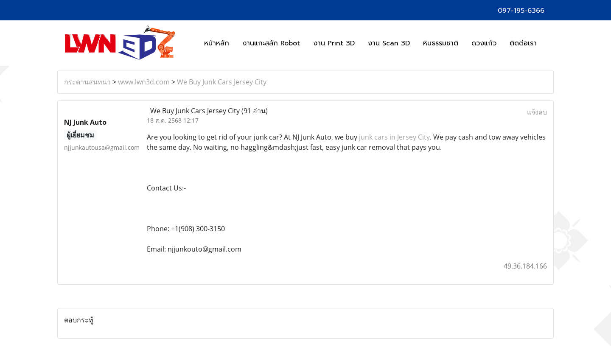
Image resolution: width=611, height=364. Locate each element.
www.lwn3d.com (144, 82)
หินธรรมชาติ (441, 43)
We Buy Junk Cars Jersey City (222, 82)
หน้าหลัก (217, 43)
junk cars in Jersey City (394, 137)
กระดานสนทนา (87, 82)
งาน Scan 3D (389, 43)
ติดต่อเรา (523, 43)
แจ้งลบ (537, 112)
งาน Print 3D (334, 43)
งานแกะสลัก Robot (271, 43)
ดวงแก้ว (484, 43)
